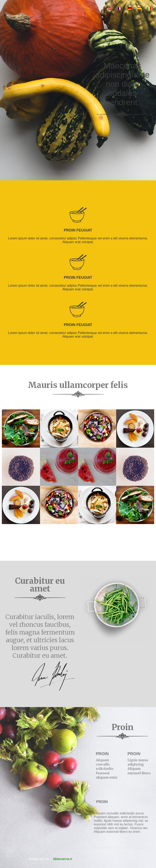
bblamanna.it (63, 859)
